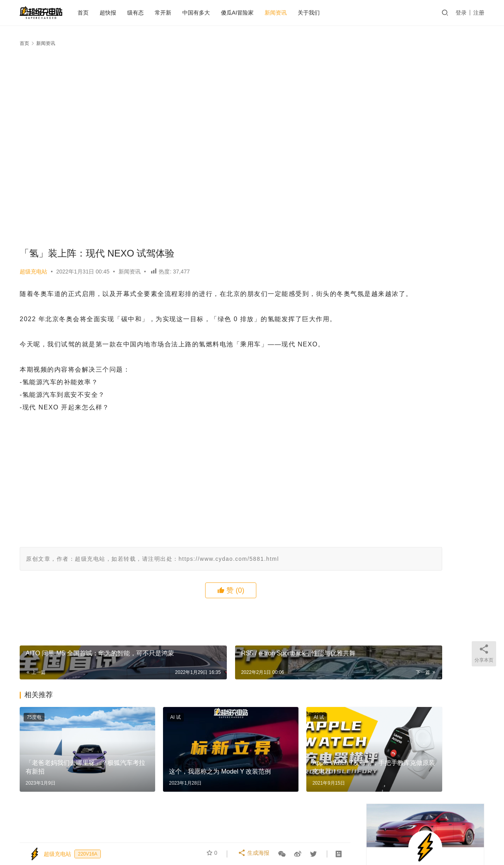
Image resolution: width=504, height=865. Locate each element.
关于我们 (326, 13)
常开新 (180, 13)
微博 (401, 828)
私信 (443, 195)
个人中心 (155, 828)
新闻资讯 (293, 13)
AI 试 (145, 730)
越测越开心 (371, 828)
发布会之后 (213, 828)
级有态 (153, 13)
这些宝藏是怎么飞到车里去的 (407, 358)
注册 (479, 13)
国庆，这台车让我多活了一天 (413, 257)
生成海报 (255, 854)
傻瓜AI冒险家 (255, 13)
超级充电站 (33, 272)
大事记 (339, 828)
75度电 (34, 730)
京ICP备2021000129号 (232, 841)
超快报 (125, 13)
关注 (408, 195)
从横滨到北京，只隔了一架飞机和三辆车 (421, 417)
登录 (461, 13)
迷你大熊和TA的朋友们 (340, 841)
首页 (100, 13)
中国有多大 (213, 13)
